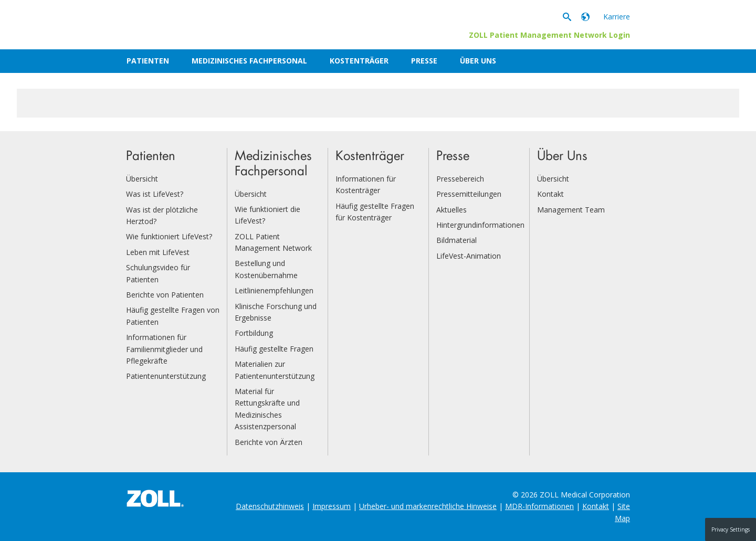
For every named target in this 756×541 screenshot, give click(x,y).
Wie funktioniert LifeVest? (169, 236)
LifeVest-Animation (469, 256)
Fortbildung (254, 333)
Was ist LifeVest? (155, 194)
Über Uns (478, 61)
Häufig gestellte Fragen (274, 349)
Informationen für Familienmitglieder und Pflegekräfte (164, 349)
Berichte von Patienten (165, 295)
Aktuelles (451, 210)
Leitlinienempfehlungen (274, 290)
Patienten (148, 61)
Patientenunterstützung (166, 376)
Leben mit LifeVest (158, 252)
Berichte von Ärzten (269, 442)
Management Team (571, 210)
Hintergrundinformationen (480, 225)
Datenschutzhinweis (270, 506)
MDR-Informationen (539, 506)
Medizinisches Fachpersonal (249, 61)
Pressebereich (460, 179)
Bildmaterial (456, 240)
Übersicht (142, 179)
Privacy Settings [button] (731, 529)
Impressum (332, 506)
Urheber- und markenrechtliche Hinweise (428, 506)
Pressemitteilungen (469, 194)
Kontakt (550, 194)
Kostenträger (359, 61)
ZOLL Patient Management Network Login (549, 35)
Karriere (617, 17)
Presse (424, 61)
